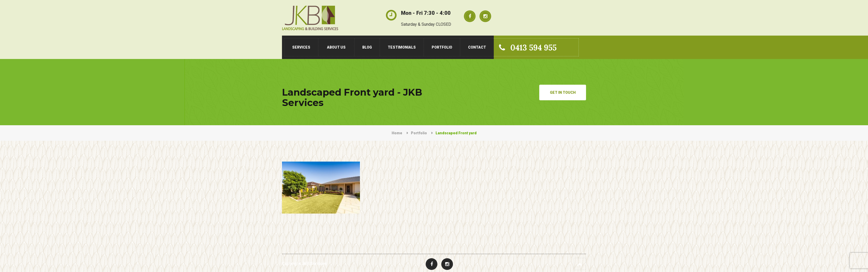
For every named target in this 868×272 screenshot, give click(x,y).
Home (397, 133)
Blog (367, 47)
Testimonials (402, 47)
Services (301, 47)
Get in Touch (563, 92)
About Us (336, 47)
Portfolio (442, 47)
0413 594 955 (528, 48)
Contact (477, 47)
